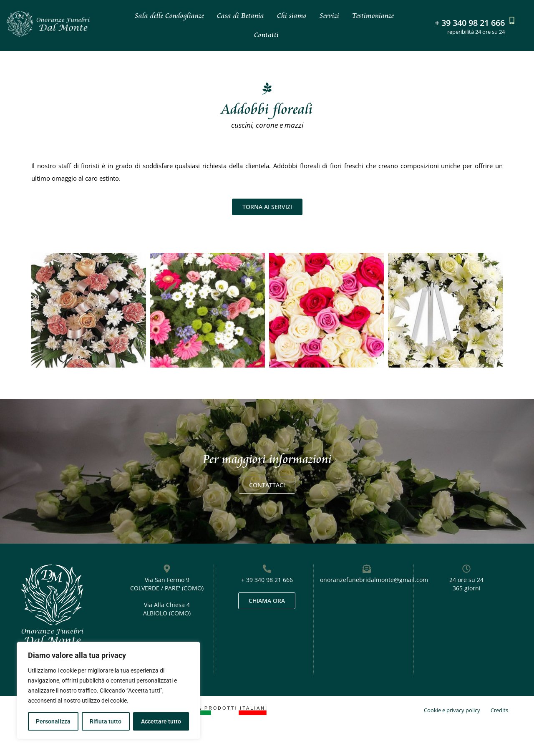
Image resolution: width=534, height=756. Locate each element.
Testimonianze (373, 16)
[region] (108, 690)
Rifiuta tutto (106, 721)
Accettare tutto (161, 721)
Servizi (329, 16)
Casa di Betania (241, 16)
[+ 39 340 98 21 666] (512, 20)
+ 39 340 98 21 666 (470, 23)
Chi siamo (292, 16)
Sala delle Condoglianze (169, 16)
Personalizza (53, 721)
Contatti (266, 35)
